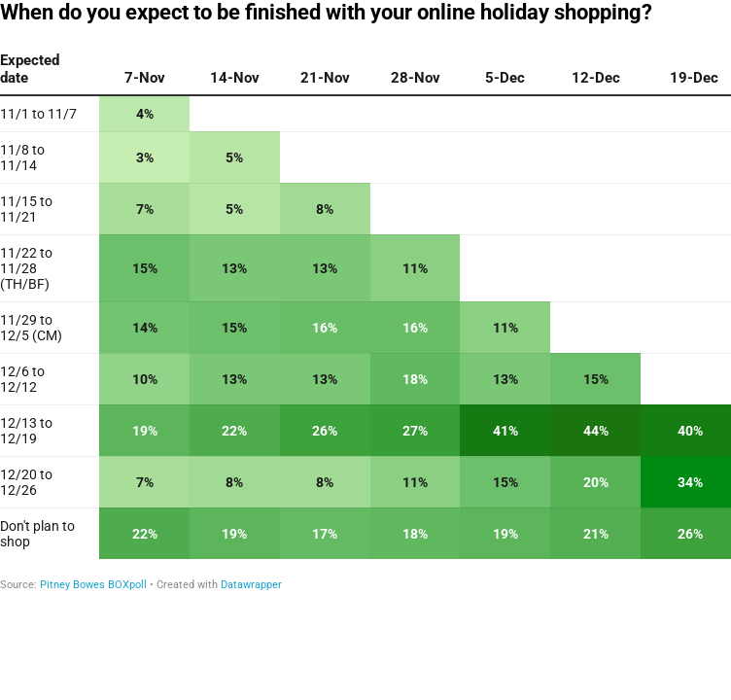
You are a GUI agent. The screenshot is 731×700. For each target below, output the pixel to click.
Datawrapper (251, 585)
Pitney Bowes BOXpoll (93, 585)
